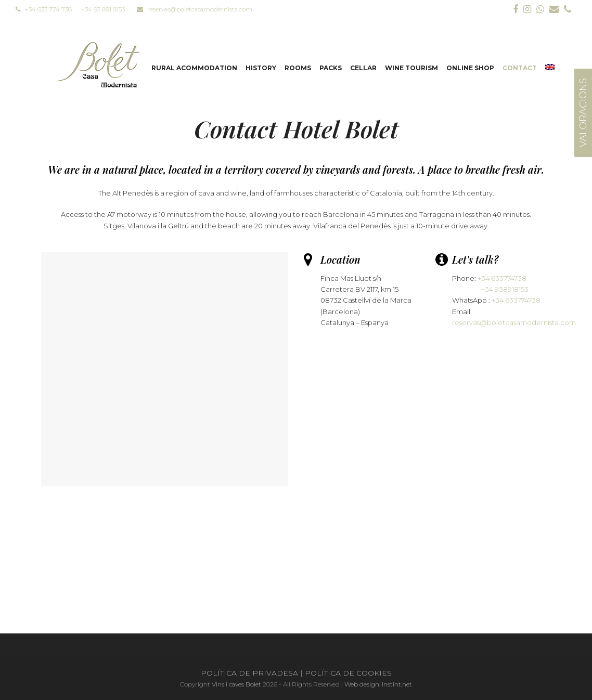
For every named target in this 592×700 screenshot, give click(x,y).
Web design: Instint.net (378, 684)
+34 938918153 (505, 289)
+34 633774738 (502, 278)
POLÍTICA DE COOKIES (348, 673)
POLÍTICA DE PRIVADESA (249, 673)
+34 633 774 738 (44, 9)
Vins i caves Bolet (236, 684)
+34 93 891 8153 (103, 9)
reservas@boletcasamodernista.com (195, 9)
